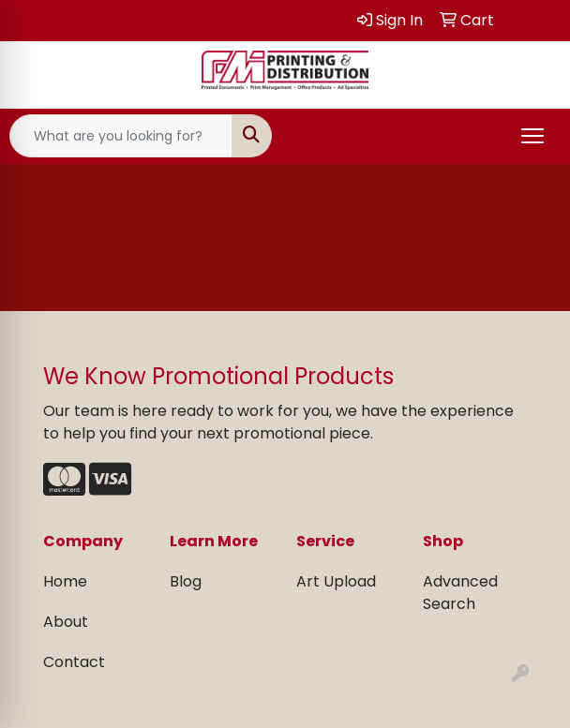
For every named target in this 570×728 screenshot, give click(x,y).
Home (65, 581)
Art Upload (336, 581)
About (66, 622)
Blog (186, 581)
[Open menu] (532, 136)
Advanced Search (460, 593)
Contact (74, 662)
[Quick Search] (121, 136)
